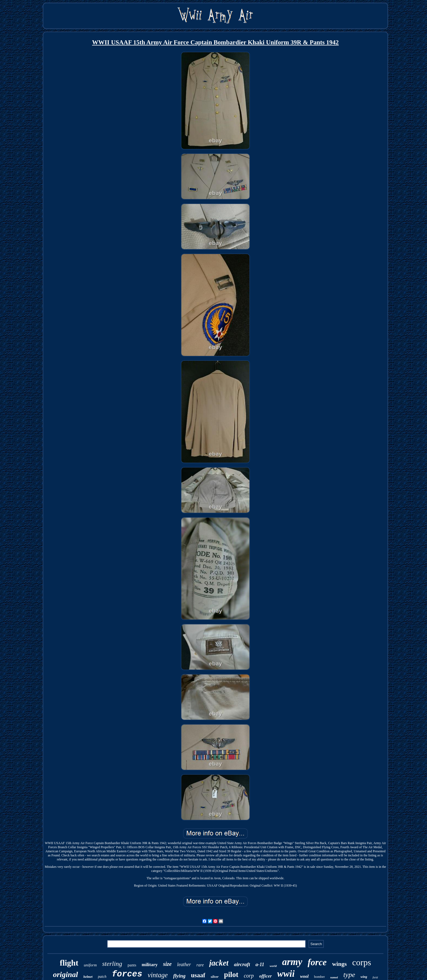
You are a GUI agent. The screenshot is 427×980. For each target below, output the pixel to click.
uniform (90, 965)
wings (339, 964)
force (317, 962)
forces (127, 974)
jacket (219, 963)
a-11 (260, 964)
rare (200, 965)
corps (362, 962)
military (150, 965)
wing (364, 977)
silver (215, 977)
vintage (158, 975)
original (65, 974)
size (167, 964)
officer (266, 976)
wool (304, 976)
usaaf (198, 975)
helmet (88, 977)
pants (132, 965)
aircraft (242, 964)
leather (184, 964)
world (273, 966)
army (292, 962)
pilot (231, 975)
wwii (286, 974)
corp (249, 976)
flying (179, 976)
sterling (112, 964)
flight (69, 963)
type (349, 975)
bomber (319, 977)
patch (102, 977)
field (375, 977)
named (334, 977)
